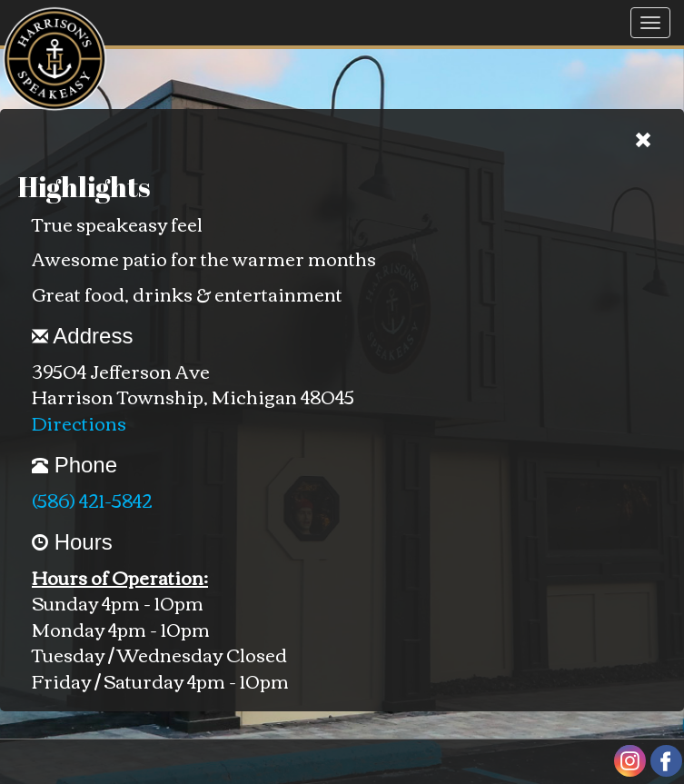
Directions (79, 422)
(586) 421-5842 (92, 499)
